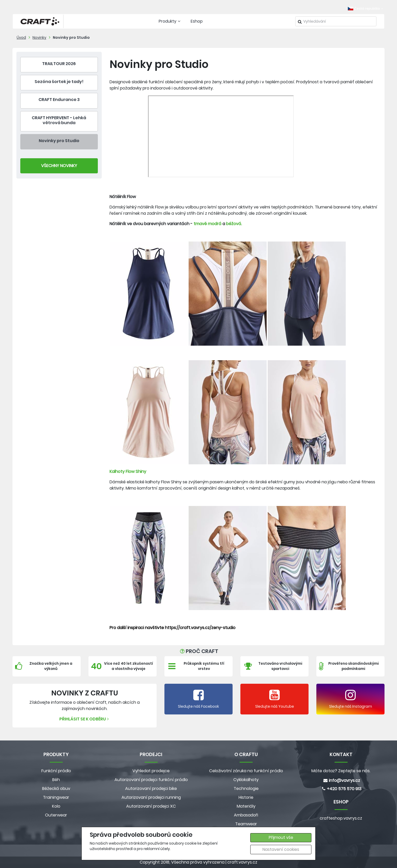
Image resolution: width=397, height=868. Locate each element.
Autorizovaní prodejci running (151, 797)
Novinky (39, 37)
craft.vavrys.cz (242, 862)
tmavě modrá (207, 224)
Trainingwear (56, 797)
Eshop (197, 21)
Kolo (56, 806)
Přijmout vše (281, 837)
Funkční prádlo (56, 771)
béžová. (234, 224)
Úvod (21, 37)
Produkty (170, 21)
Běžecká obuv (56, 788)
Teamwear (246, 824)
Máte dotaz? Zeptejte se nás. (341, 771)
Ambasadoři (246, 815)
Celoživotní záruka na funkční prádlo (246, 771)
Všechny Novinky (59, 166)
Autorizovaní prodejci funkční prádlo (151, 780)
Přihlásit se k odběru (85, 719)
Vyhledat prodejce (151, 771)
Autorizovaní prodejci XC (151, 806)
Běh (56, 780)
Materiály (246, 806)
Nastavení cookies (281, 849)
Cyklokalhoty (246, 780)
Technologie (246, 788)
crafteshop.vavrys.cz (341, 818)
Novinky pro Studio (71, 37)
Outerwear (56, 815)
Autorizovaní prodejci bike (151, 788)
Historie (246, 797)
